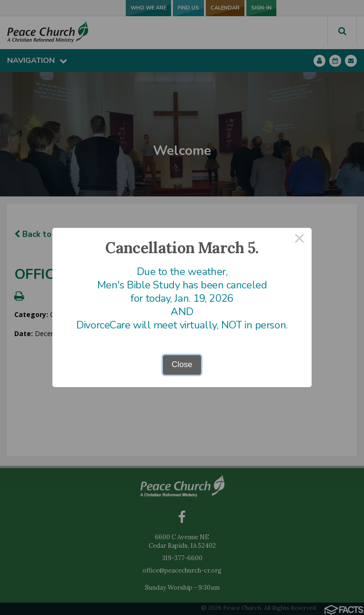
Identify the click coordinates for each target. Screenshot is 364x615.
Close (182, 364)
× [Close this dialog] (300, 240)
